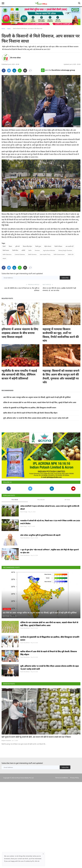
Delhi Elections (7, 254)
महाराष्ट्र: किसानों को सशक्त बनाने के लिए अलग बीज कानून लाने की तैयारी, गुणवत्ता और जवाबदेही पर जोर (61, 376)
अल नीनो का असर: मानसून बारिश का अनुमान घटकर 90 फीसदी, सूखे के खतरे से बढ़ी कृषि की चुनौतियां (37, 397)
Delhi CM (71, 254)
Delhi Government (59, 254)
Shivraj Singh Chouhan (65, 250)
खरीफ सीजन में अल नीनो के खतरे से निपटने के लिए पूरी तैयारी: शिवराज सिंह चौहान (30, 413)
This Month (41, 513)
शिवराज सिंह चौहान (27, 246)
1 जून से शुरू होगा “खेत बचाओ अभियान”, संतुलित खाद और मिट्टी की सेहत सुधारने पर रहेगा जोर (49, 565)
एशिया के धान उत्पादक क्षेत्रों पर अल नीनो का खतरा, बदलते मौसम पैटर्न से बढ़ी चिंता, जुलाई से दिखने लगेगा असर (40, 402)
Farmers (37, 250)
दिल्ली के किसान (58, 246)
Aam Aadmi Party (45, 254)
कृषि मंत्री (17, 246)
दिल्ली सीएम (15, 250)
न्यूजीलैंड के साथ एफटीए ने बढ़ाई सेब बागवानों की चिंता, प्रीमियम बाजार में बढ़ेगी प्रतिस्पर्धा (19, 375)
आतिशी (23, 250)
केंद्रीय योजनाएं (48, 246)
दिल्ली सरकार (6, 250)
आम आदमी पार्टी (70, 246)
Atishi (4, 258)
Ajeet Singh (24, 540)
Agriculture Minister (49, 250)
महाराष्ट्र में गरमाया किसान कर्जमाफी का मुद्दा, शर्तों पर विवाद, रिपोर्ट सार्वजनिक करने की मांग (61, 335)
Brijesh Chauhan (6, 754)
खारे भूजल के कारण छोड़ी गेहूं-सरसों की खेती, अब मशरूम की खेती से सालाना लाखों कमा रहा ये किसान (36, 751)
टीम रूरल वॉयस (15, 58)
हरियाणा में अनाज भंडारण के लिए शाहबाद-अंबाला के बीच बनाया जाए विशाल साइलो (20, 333)
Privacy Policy (74, 792)
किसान (10, 246)
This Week (15, 513)
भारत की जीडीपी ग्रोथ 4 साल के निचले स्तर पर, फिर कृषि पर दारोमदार (22, 289)
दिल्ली (4, 246)
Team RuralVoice (25, 552)
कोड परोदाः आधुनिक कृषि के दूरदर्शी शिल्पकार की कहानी (40, 549)
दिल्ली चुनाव (38, 246)
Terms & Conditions (62, 792)
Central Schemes (20, 254)
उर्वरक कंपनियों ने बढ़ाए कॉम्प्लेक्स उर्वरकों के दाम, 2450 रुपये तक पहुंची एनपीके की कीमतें (50, 521)
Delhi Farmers (32, 254)
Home (3, 29)
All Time (67, 513)
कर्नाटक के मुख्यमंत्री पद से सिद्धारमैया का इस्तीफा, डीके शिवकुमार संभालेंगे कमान (30, 408)
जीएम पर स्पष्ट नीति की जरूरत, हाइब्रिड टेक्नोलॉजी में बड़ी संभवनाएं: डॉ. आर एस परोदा (59, 289)
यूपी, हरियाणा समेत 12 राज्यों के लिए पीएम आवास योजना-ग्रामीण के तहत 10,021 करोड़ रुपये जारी (36, 418)
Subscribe (65, 278)
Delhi (30, 250)
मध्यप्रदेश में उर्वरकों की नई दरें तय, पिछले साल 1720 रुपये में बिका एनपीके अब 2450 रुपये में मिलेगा (50, 536)
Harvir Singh (24, 526)
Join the (58, 70)
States (9, 29)
